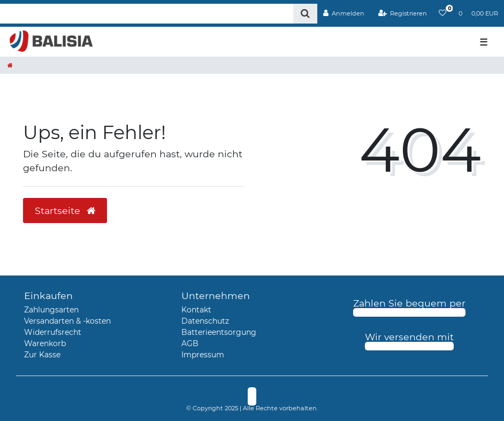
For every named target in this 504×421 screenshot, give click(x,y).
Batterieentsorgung (219, 332)
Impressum (203, 355)
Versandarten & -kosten (67, 321)
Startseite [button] (65, 210)
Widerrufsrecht (53, 332)
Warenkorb (45, 343)
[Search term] (147, 14)
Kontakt (196, 310)
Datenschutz (205, 321)
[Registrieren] (402, 13)
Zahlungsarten (51, 310)
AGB (190, 343)
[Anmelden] (344, 13)
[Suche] (305, 14)
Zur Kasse (42, 355)
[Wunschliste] (442, 13)
